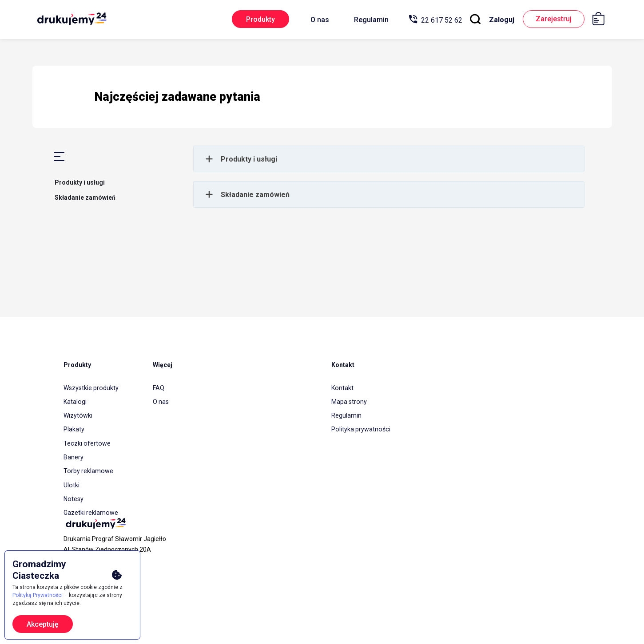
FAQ (159, 387)
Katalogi (75, 401)
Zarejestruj (552, 19)
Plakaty (74, 427)
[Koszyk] (602, 20)
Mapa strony (349, 401)
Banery (74, 454)
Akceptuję (43, 624)
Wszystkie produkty (91, 387)
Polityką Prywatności (38, 595)
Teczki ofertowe (86, 441)
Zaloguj (499, 20)
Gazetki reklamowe (91, 507)
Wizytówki (78, 414)
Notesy (73, 494)
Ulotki (71, 481)
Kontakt (342, 387)
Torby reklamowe (88, 467)
